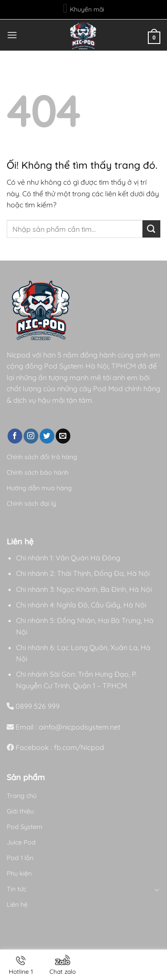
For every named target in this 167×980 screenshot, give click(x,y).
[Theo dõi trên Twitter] (47, 436)
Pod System (24, 827)
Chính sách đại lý (31, 504)
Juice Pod (21, 842)
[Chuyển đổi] (157, 889)
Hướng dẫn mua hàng (39, 488)
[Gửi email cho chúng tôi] (63, 436)
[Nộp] (151, 229)
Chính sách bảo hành (38, 472)
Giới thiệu (20, 811)
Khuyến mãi (83, 8)
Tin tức (16, 889)
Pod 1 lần (20, 858)
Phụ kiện (19, 873)
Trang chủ (22, 796)
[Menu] (12, 35)
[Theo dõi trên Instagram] (31, 436)
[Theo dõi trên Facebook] (15, 436)
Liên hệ (17, 905)
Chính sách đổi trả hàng (42, 457)
